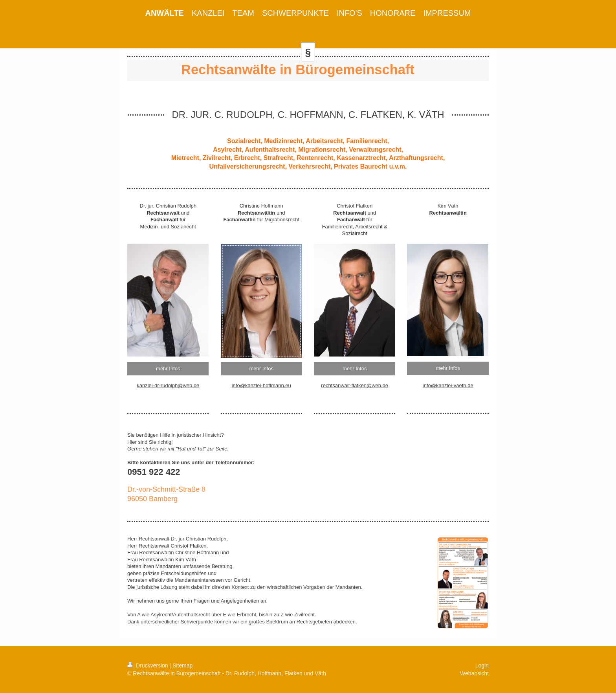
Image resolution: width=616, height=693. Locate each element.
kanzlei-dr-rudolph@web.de (168, 385)
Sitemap (182, 665)
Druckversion (148, 665)
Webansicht (474, 673)
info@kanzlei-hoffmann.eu (261, 385)
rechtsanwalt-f (337, 385)
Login (482, 665)
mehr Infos (168, 369)
